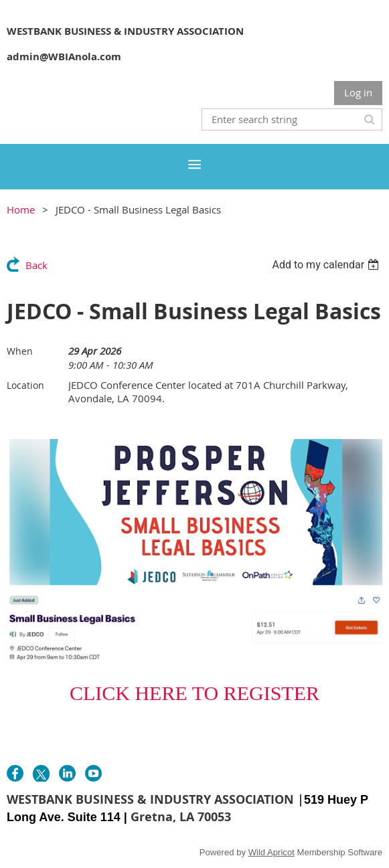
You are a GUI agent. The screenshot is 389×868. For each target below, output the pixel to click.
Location (25, 385)
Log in (358, 92)
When (20, 351)
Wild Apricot (271, 852)
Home (21, 209)
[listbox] (327, 265)
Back (36, 265)
